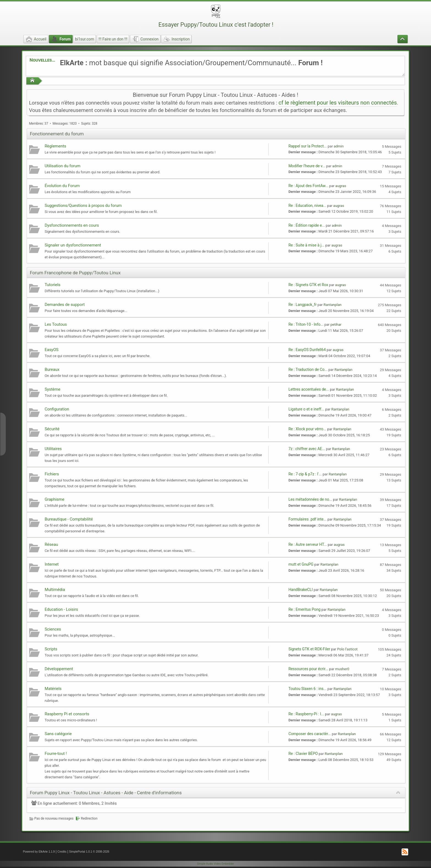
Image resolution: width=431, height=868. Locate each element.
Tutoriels (52, 285)
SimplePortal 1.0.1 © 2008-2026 (89, 852)
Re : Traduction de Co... (308, 369)
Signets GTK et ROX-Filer (309, 649)
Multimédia (55, 590)
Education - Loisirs (61, 609)
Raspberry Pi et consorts (67, 714)
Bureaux (52, 369)
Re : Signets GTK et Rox (308, 285)
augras (341, 186)
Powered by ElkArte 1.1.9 (39, 852)
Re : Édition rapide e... (306, 225)
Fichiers (52, 474)
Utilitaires (53, 449)
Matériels (53, 689)
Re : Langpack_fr (302, 305)
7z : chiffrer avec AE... (307, 449)
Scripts (51, 649)
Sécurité (52, 429)
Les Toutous (56, 324)
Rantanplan (332, 305)
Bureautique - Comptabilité (69, 519)
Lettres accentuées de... (309, 389)
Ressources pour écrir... (308, 669)
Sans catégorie (58, 734)
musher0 (342, 669)
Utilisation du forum (62, 166)
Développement (59, 669)
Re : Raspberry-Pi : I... (306, 714)
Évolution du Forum (62, 186)
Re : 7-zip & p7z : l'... (305, 474)
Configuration (57, 409)
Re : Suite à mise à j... (306, 245)
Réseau (51, 544)
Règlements (55, 146)
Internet (52, 564)
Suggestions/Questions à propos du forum (83, 206)
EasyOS (51, 350)
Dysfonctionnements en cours (72, 225)
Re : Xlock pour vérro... (307, 429)
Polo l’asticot (347, 649)
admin (339, 146)
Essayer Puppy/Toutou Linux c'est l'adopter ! (216, 25)
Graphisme (54, 499)
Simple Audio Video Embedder (215, 864)
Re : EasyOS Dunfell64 (307, 350)
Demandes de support (65, 305)
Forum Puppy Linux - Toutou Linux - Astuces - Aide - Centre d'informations (106, 793)
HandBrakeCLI (300, 590)
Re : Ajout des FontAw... (308, 186)
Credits (62, 852)
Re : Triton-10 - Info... (306, 324)
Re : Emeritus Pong (304, 609)
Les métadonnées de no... (310, 499)
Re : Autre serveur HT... (308, 544)
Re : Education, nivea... (307, 206)
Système (52, 389)
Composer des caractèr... (310, 734)
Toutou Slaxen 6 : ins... (307, 689)
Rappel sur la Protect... (307, 146)
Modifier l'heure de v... (307, 166)
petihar (336, 325)
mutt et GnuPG (301, 564)
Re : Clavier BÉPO (303, 754)
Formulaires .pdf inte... (307, 519)
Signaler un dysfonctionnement (73, 245)
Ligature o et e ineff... (306, 409)
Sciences (53, 629)
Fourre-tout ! (56, 754)
